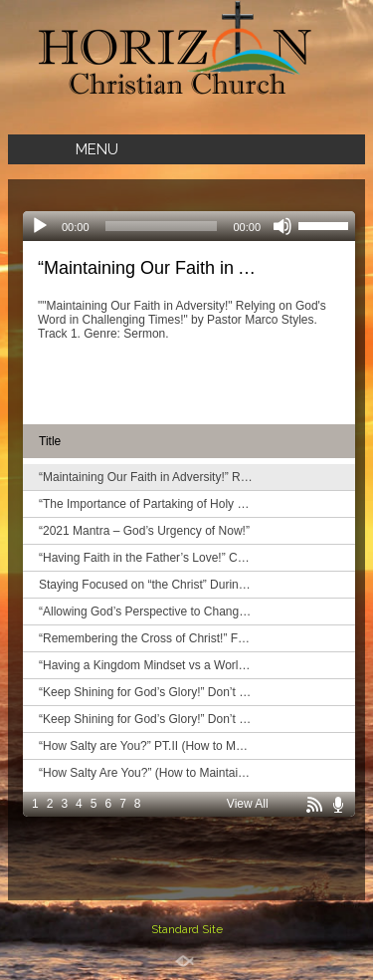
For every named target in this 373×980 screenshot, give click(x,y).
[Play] (40, 226)
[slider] (162, 226)
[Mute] (282, 226)
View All (248, 804)
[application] (189, 226)
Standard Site (187, 929)
